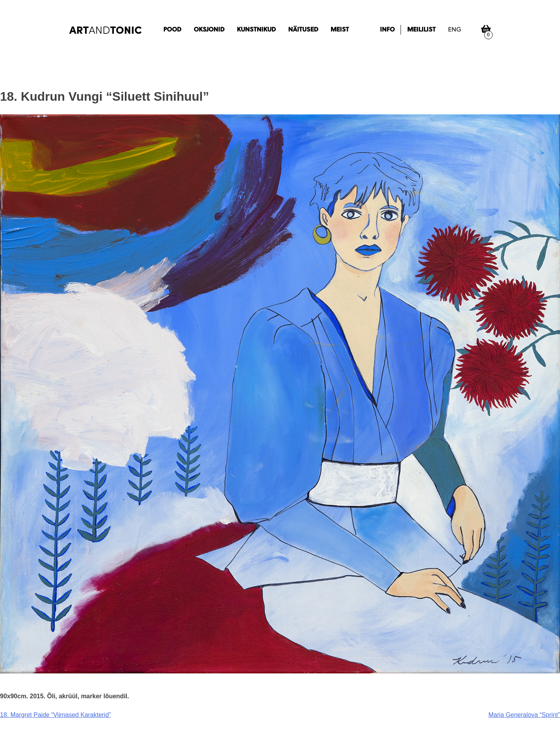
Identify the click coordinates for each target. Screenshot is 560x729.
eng (455, 30)
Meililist (421, 30)
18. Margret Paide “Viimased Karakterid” (55, 715)
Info (387, 30)
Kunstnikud (256, 30)
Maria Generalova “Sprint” (524, 715)
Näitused (303, 30)
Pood (172, 30)
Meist (340, 30)
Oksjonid (209, 30)
